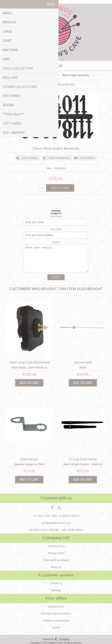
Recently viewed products (56, 613)
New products (56, 606)
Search (56, 627)
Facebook (52, 507)
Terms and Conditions (56, 559)
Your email (56, 229)
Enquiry (56, 242)
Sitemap (56, 589)
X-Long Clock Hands (83, 458)
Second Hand (83, 362)
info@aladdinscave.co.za (56, 522)
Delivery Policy (56, 545)
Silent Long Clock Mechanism (29, 362)
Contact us (56, 582)
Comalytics (62, 638)
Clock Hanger (29, 458)
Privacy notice (56, 552)
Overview (56, 211)
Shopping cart (61, 66)
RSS (60, 507)
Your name (56, 216)
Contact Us (56, 213)
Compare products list (56, 620)
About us (56, 566)
